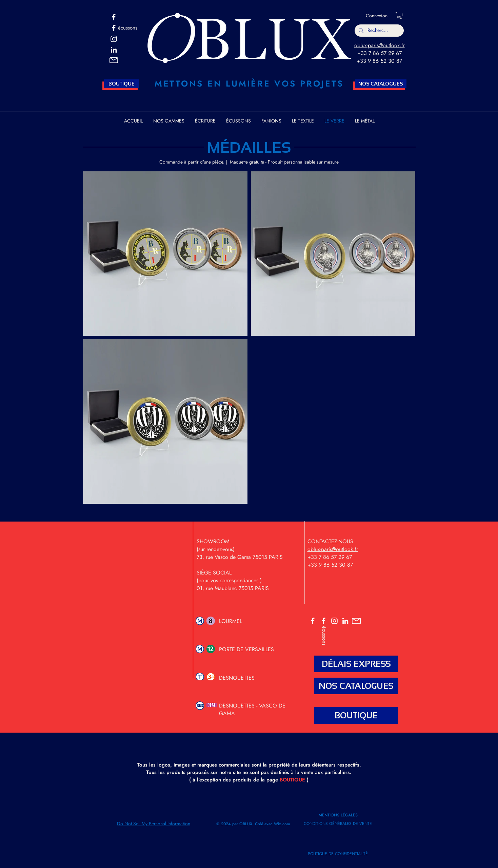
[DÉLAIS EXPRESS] (356, 664)
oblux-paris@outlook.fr (380, 45)
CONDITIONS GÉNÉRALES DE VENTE (338, 824)
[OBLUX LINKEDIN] (345, 621)
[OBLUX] (114, 17)
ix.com (284, 824)
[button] (114, 60)
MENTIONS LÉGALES (339, 815)
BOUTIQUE (292, 780)
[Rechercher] (379, 31)
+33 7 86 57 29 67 (380, 53)
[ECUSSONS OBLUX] (114, 28)
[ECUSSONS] (324, 621)
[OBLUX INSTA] (114, 39)
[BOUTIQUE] (122, 84)
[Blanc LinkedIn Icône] (114, 50)
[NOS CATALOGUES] (381, 84)
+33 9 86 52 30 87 (379, 61)
